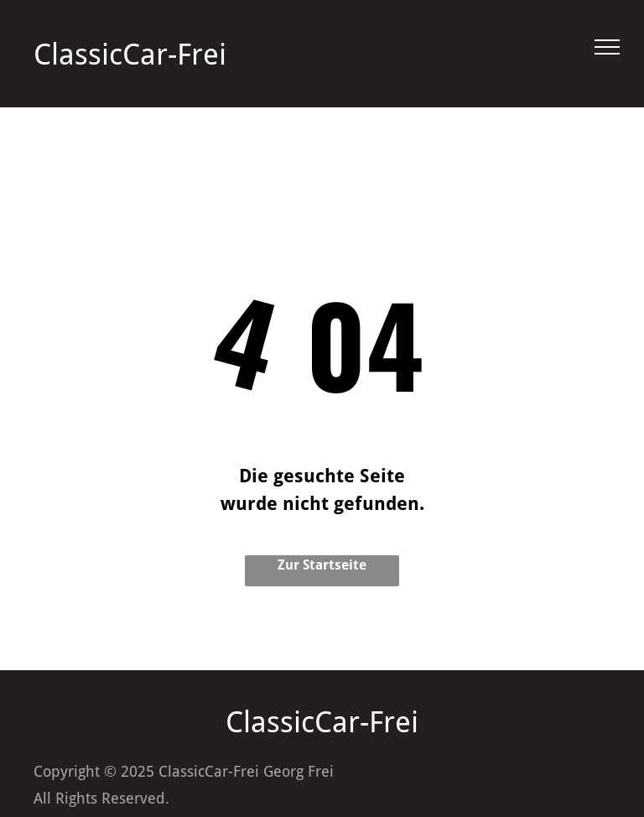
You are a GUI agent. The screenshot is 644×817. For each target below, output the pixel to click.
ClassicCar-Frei (130, 54)
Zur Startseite (322, 565)
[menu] (607, 47)
